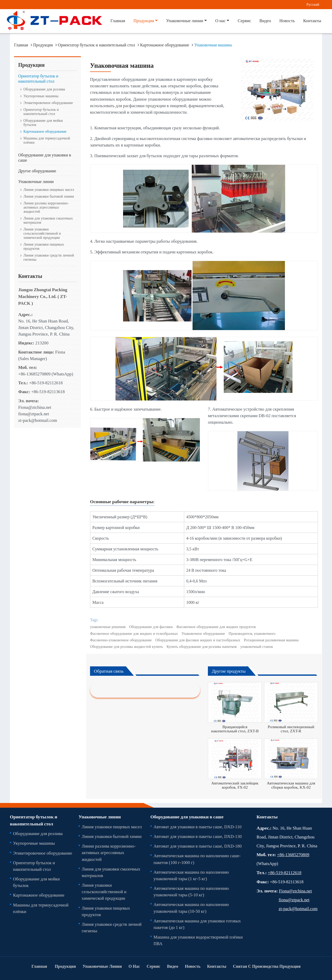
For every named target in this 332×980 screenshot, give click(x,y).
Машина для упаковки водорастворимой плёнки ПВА (198, 940)
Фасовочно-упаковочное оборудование (121, 640)
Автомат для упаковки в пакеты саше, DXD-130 (198, 836)
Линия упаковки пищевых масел (49, 190)
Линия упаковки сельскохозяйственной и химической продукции (42, 233)
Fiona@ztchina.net (35, 407)
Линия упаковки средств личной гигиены (49, 257)
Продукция (43, 45)
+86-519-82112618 (46, 383)
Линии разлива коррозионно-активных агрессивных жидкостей (46, 207)
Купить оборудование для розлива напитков (202, 647)
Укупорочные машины (41, 96)
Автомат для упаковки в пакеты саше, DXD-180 (198, 846)
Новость (287, 21)
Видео (265, 21)
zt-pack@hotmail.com (38, 420)
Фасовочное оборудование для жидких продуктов (216, 627)
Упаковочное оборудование (203, 634)
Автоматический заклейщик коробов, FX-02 (235, 785)
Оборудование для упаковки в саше (45, 157)
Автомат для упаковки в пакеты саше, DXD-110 (197, 827)
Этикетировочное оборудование (48, 103)
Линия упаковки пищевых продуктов (44, 246)
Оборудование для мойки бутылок (43, 123)
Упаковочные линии (36, 181)
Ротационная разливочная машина (271, 640)
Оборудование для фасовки (151, 627)
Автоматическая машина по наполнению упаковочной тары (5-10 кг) (191, 891)
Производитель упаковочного (252, 634)
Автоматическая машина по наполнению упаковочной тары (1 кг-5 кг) (191, 875)
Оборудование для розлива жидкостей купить (126, 647)
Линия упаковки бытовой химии (49, 196)
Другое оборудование (37, 171)
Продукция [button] (144, 21)
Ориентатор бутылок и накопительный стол (96, 45)
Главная (118, 21)
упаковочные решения (108, 627)
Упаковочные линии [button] (185, 21)
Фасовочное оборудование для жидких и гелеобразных (134, 634)
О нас (134, 966)
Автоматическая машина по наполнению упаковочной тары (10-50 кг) (191, 908)
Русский (313, 4)
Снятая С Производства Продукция (267, 966)
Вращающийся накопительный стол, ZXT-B (235, 729)
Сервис (244, 21)
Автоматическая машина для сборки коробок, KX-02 (291, 785)
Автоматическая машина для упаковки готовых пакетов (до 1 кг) (197, 924)
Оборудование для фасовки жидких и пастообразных (198, 640)
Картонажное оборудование (165, 45)
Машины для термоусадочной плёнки (47, 140)
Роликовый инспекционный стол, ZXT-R (291, 729)
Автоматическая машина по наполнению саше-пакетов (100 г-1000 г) (197, 859)
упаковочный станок (257, 647)
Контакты (312, 21)
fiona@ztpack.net (34, 414)
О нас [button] (220, 21)
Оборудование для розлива (44, 89)
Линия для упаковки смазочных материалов (48, 220)
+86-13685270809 (34, 374)
